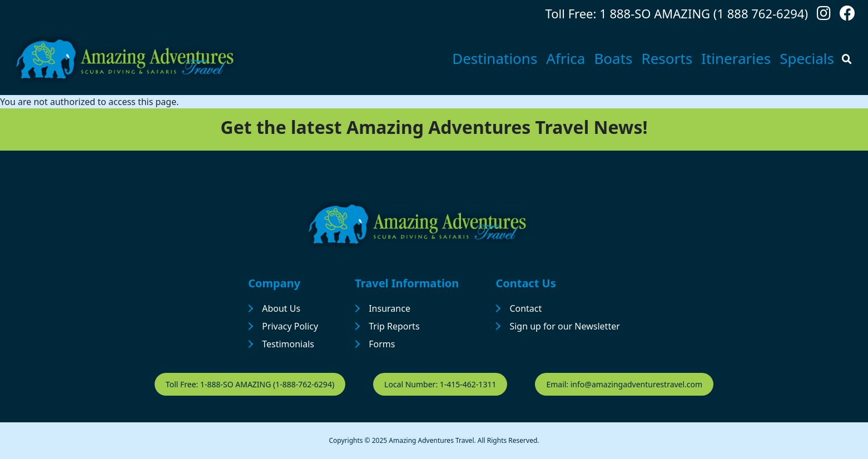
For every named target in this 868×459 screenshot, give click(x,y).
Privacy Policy (290, 326)
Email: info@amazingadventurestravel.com (624, 384)
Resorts (667, 58)
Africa (566, 58)
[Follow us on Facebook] (847, 16)
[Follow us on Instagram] (824, 16)
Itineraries (736, 58)
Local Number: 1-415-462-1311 (440, 384)
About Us (281, 308)
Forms (382, 344)
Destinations (495, 58)
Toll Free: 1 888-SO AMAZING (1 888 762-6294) (677, 13)
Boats (613, 58)
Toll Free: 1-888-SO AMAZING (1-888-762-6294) (250, 384)
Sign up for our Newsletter (564, 326)
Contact (525, 308)
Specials (807, 58)
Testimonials (288, 344)
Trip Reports (394, 326)
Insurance (390, 308)
